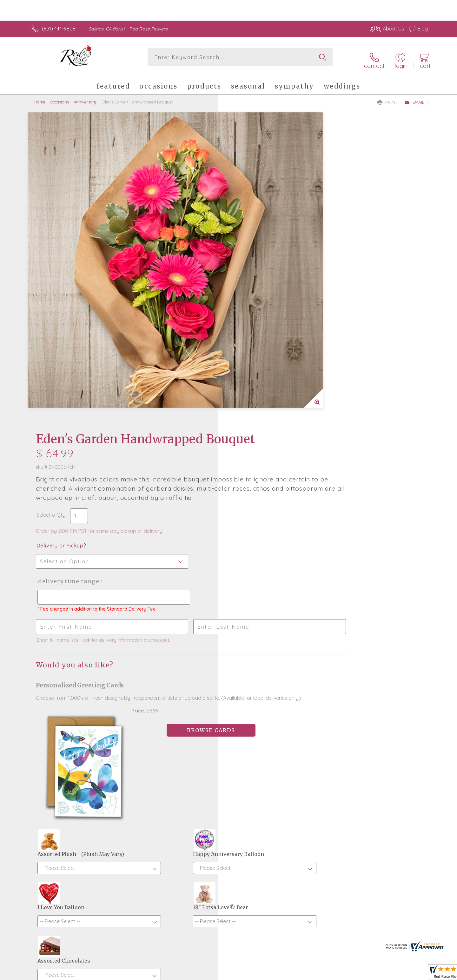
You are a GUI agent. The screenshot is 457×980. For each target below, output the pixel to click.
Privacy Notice (326, 973)
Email (414, 97)
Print (387, 97)
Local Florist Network (372, 973)
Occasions (60, 97)
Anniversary (85, 97)
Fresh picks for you (173, 780)
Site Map (411, 973)
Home (40, 97)
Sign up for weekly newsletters (308, 776)
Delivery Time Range (260, 285)
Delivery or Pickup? (254, 250)
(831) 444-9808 (59, 29)
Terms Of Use (289, 973)
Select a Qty (244, 219)
